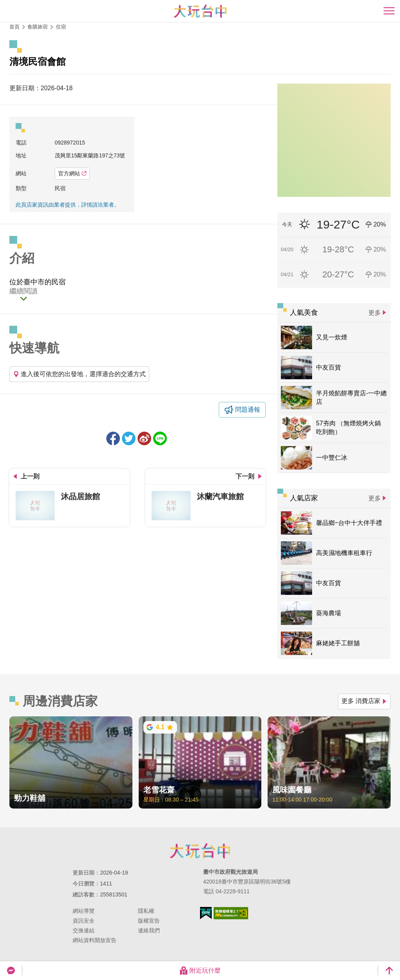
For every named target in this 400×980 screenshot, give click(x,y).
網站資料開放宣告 (95, 940)
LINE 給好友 (160, 438)
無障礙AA (231, 913)
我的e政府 (206, 913)
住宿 (61, 27)
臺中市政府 (200, 851)
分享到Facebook (113, 438)
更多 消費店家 (364, 701)
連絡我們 (149, 930)
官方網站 (72, 173)
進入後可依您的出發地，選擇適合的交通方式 (79, 374)
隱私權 (146, 911)
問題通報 (248, 410)
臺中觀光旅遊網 (200, 11)
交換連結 (84, 930)
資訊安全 (84, 921)
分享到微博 (144, 438)
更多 (375, 313)
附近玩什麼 (200, 971)
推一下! (129, 438)
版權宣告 (149, 921)
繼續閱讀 (23, 291)
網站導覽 (84, 911)
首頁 (14, 27)
